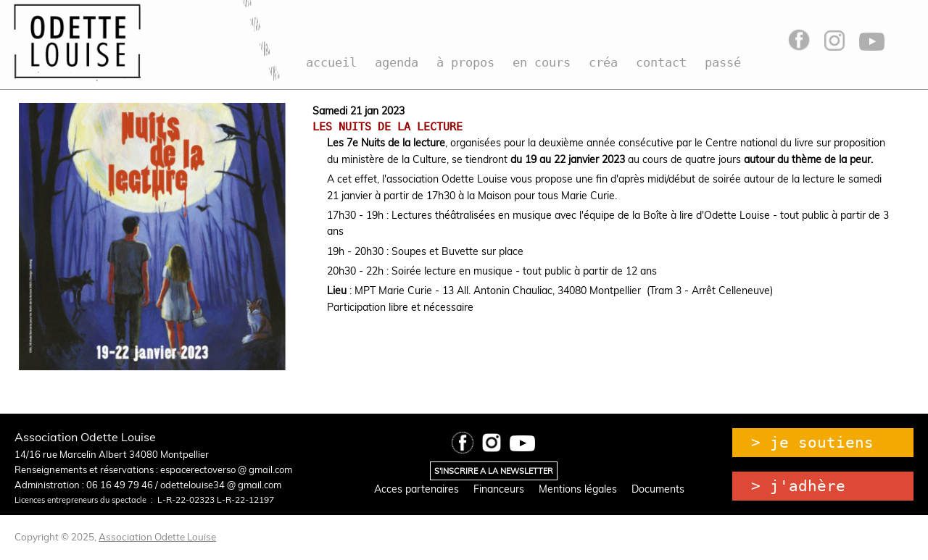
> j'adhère (798, 486)
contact (661, 62)
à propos (465, 62)
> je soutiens (812, 443)
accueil (331, 62)
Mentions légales (578, 489)
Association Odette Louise (157, 537)
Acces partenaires (417, 489)
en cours (542, 62)
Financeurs (499, 489)
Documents (658, 489)
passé (723, 62)
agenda (397, 62)
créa (603, 62)
